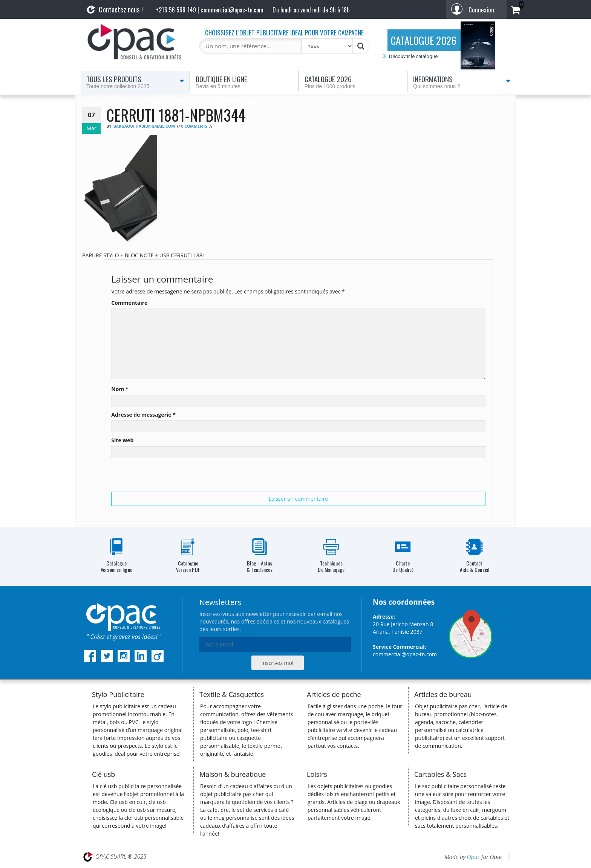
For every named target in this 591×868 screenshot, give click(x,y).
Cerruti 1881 (186, 101)
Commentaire (129, 303)
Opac (473, 857)
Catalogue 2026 (353, 82)
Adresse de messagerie (143, 415)
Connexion (481, 10)
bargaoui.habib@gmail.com (144, 126)
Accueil (98, 101)
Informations (462, 82)
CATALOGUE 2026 (424, 40)
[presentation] (168, 477)
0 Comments (194, 126)
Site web (122, 440)
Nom (120, 389)
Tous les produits (135, 82)
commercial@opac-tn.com (405, 654)
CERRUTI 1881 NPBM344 (237, 101)
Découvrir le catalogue (413, 56)
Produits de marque (139, 101)
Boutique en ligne (244, 82)
